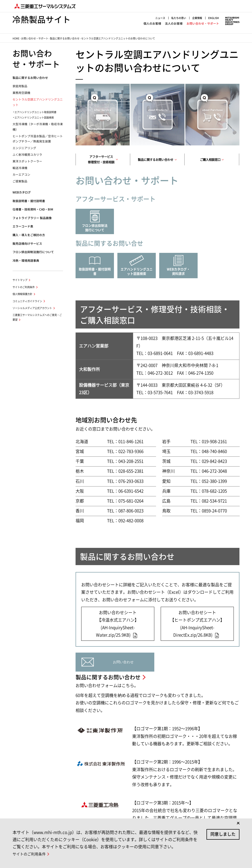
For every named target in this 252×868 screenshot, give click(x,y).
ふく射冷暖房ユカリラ (27, 155)
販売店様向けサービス (27, 244)
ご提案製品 (20, 181)
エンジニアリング (24, 148)
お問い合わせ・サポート (203, 24)
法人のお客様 (174, 24)
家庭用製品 (20, 86)
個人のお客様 (152, 24)
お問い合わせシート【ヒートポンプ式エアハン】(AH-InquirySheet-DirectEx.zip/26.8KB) (197, 624)
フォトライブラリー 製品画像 (32, 218)
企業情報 (197, 18)
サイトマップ (20, 280)
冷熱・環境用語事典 (26, 261)
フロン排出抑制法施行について (33, 252)
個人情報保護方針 (22, 294)
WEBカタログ (22, 192)
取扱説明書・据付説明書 (29, 201)
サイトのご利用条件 (24, 287)
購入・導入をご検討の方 (29, 235)
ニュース (160, 18)
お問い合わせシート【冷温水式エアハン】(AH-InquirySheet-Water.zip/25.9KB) (117, 624)
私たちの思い (179, 18)
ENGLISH (214, 18)
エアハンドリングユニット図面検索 (34, 118)
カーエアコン (21, 175)
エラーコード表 (23, 226)
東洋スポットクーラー (27, 161)
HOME (16, 38)
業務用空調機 (21, 93)
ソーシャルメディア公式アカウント (32, 308)
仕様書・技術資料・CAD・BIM (33, 209)
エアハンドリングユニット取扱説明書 (35, 112)
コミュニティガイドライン (27, 301)
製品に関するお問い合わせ (65, 38)
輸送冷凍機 (20, 168)
